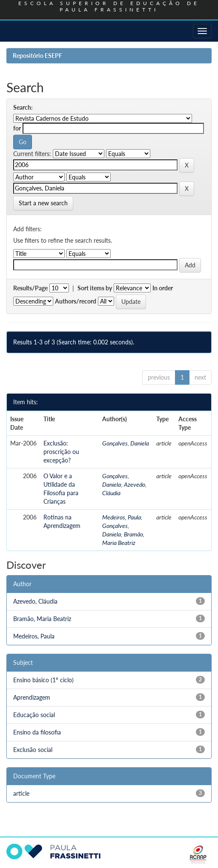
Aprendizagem (32, 697)
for (17, 128)
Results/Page (30, 288)
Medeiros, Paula (122, 517)
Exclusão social (33, 750)
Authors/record (76, 301)
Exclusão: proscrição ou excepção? (61, 452)
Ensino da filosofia (37, 732)
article (21, 793)
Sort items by (95, 288)
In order (163, 288)
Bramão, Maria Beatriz (42, 619)
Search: (23, 107)
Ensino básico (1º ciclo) (43, 680)
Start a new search (43, 203)
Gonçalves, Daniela (126, 443)
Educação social (34, 715)
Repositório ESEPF (37, 55)
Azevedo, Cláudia (35, 601)
